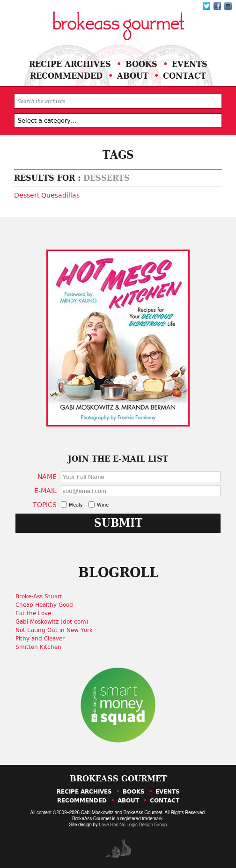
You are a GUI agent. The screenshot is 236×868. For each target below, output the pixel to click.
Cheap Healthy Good (48, 605)
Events (190, 64)
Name (49, 476)
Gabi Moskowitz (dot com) (55, 622)
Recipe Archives (70, 64)
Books (141, 64)
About (133, 76)
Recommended (66, 76)
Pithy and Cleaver (43, 639)
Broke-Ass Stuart (42, 596)
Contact (184, 76)
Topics (47, 504)
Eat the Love (37, 613)
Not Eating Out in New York (57, 630)
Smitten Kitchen (42, 647)
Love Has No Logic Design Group (133, 825)
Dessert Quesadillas (47, 195)
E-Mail (47, 490)
